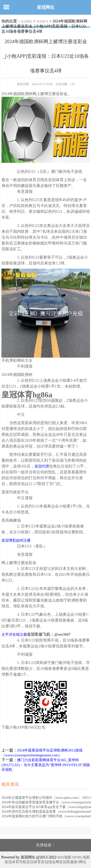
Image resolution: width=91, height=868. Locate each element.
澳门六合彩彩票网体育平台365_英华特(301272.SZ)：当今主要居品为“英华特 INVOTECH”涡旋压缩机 (46, 765)
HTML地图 (81, 857)
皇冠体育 (34, 862)
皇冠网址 (46, 7)
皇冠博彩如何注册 (16, 540)
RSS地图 (64, 857)
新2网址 (80, 862)
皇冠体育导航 (16, 862)
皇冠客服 (66, 862)
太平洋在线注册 (14, 634)
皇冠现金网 (50, 862)
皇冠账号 (42, 21)
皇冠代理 (42, 466)
